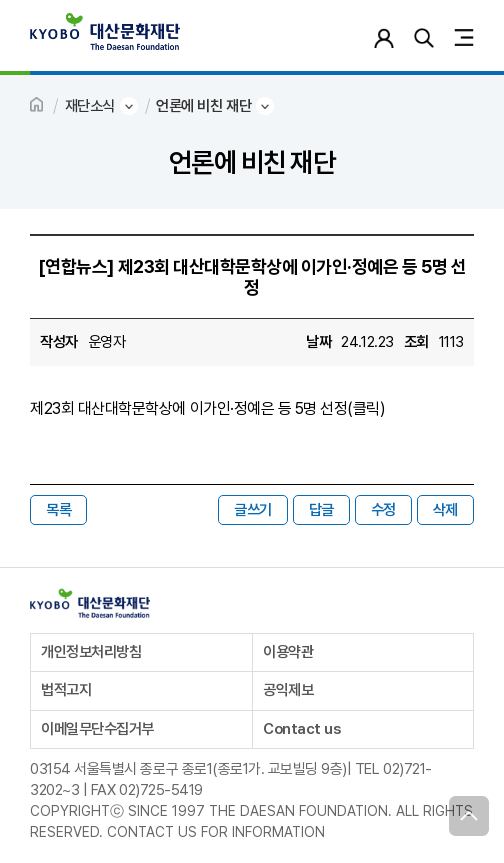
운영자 (107, 342)
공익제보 (288, 690)
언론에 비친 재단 (203, 106)
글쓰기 (253, 510)
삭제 (445, 510)
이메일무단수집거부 (97, 729)
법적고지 (66, 690)
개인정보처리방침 (91, 652)
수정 (383, 510)
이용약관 (288, 652)
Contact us (301, 729)
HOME (38, 106)
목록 (58, 510)
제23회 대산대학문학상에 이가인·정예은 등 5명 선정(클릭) (207, 408)
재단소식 (90, 106)
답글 (321, 510)
